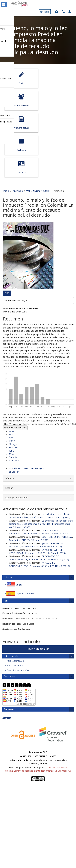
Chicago (13, 400)
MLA (11, 409)
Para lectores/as (15, 616)
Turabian (14, 413)
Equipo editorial (54, 78)
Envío (21, 78)
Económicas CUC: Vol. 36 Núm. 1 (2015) (49, 515)
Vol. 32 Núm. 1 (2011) (38, 146)
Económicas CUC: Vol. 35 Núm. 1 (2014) (42, 502)
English (14, 540)
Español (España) (20, 549)
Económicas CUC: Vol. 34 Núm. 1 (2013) (45, 508)
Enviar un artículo (38, 604)
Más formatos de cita (15, 383)
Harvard (13, 403)
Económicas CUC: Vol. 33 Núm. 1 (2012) (50, 521)
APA (11, 393)
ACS (11, 390)
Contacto (21, 123)
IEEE (11, 406)
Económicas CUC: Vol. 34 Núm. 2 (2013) (29, 495)
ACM (11, 387)
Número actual (21, 101)
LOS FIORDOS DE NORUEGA (57, 492)
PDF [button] (7, 248)
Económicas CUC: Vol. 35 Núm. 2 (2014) (48, 489)
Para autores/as (15, 621)
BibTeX (14, 427)
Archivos (54, 101)
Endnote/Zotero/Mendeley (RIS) (27, 424)
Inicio (45, 12)
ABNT (12, 396)
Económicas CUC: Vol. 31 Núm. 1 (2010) (50, 473)
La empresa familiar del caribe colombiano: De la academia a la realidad (41, 478)
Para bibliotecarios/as (17, 626)
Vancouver (14, 416)
